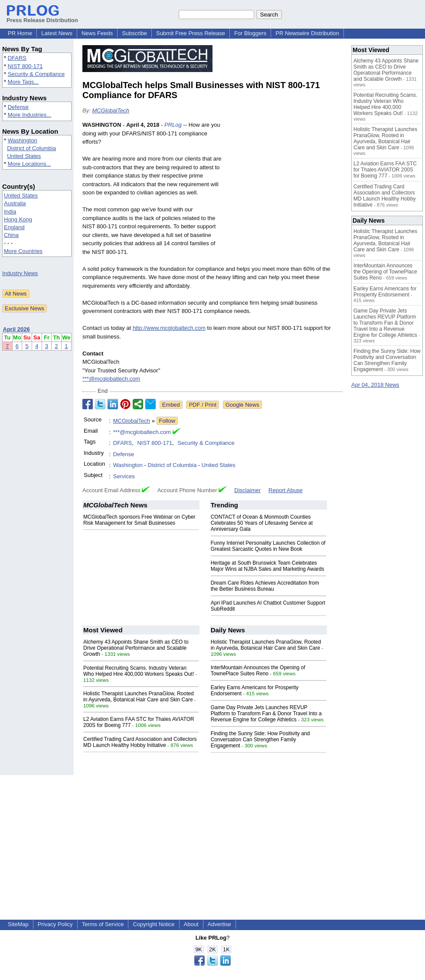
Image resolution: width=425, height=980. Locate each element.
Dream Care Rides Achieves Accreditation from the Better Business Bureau (265, 586)
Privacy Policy (55, 924)
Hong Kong (18, 219)
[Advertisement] (284, 184)
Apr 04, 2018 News (375, 385)
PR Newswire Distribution (307, 33)
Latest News (57, 33)
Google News (242, 405)
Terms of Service (103, 924)
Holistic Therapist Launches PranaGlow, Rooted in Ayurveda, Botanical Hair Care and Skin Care (139, 697)
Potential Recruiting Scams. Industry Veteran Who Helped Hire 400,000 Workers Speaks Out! (139, 671)
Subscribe (134, 33)
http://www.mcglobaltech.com (169, 328)
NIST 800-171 (25, 66)
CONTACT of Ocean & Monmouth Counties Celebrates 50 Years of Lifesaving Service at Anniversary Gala (262, 523)
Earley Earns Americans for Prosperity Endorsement (385, 292)
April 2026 (16, 329)
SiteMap (18, 924)
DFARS (17, 58)
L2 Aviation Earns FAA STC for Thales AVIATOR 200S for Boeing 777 (385, 170)
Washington (23, 140)
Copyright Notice (154, 924)
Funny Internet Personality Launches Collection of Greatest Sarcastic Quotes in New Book (268, 546)
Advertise (219, 924)
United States (24, 156)
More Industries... (29, 115)
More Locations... (29, 164)
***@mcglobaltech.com (111, 379)
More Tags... (23, 82)
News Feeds (97, 33)
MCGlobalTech (111, 110)
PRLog (173, 125)
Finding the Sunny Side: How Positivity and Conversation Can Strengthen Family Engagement (260, 740)
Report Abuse (286, 490)
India (10, 212)
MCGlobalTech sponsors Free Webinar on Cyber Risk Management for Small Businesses (139, 520)
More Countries (23, 251)
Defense (18, 107)
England (14, 227)
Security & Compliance (36, 74)
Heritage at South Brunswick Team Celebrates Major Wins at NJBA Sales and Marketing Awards (268, 566)
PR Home (20, 33)
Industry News (20, 273)
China (11, 235)
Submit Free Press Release (191, 33)
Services (124, 476)
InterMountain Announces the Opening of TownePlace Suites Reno (258, 671)
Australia (15, 203)
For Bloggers (250, 33)
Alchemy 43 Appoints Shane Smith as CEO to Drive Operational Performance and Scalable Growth (136, 648)
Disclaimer (247, 490)
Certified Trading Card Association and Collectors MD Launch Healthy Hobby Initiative (140, 742)
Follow (167, 421)
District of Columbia (31, 148)
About (191, 924)
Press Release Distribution (42, 17)
